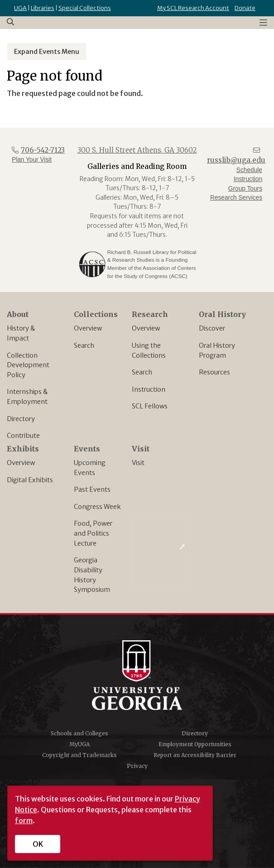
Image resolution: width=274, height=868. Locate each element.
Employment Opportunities (195, 744)
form (24, 820)
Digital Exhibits (30, 480)
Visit (138, 463)
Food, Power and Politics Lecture (93, 533)
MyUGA (79, 744)
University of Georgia (137, 675)
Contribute (23, 436)
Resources (214, 372)
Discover (212, 328)
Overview (88, 328)
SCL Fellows (150, 406)
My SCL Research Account (193, 8)
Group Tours (245, 189)
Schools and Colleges (79, 733)
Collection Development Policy (28, 365)
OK (38, 844)
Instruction (149, 389)
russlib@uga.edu (236, 160)
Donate (245, 8)
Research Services (236, 198)
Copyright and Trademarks (79, 755)
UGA (20, 8)
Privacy (137, 766)
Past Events (92, 489)
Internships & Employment (27, 397)
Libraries (43, 8)
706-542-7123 (43, 150)
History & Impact (21, 333)
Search (84, 345)
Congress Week (97, 507)
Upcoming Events (90, 468)
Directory (21, 419)
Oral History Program (217, 350)
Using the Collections (149, 350)
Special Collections (85, 8)
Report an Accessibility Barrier (195, 755)
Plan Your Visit (32, 160)
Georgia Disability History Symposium (92, 575)
